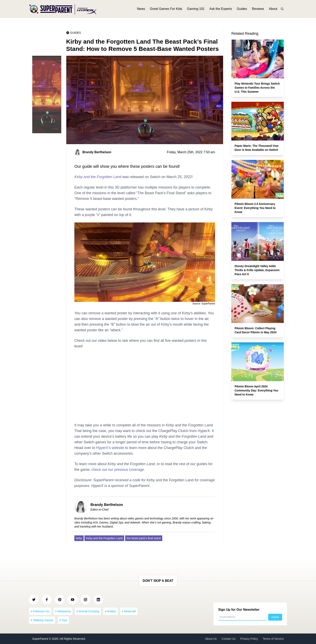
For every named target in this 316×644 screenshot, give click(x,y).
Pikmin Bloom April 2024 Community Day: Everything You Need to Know (256, 390)
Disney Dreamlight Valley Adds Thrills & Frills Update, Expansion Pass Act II (257, 270)
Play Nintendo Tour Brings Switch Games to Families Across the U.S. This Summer (257, 88)
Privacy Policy (249, 639)
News (141, 10)
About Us (211, 639)
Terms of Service (273, 639)
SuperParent (41, 639)
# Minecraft (129, 611)
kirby (79, 538)
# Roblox (111, 611)
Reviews (258, 10)
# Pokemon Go (40, 611)
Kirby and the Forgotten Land (98, 177)
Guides (242, 10)
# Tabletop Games (42, 620)
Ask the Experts (221, 10)
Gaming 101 (196, 10)
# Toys (63, 620)
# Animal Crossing (88, 611)
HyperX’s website (110, 448)
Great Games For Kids (166, 10)
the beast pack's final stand (144, 538)
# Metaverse (63, 611)
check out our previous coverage (118, 470)
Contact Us (228, 639)
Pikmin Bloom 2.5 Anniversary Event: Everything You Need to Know (255, 208)
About (273, 10)
